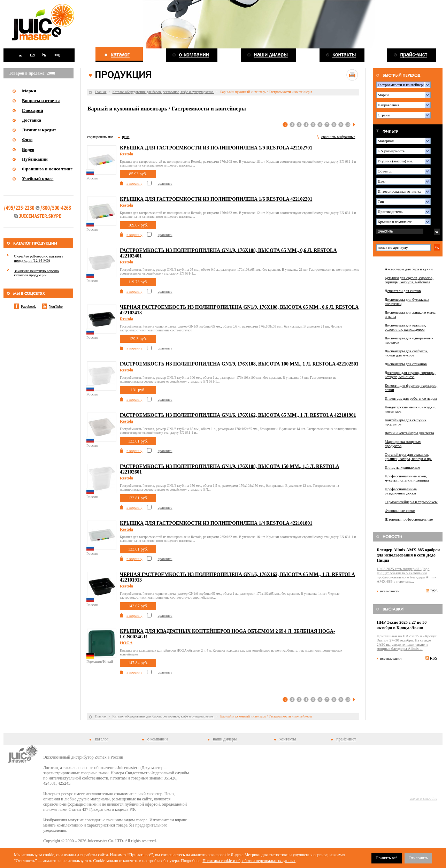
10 (348, 125)
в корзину (134, 183)
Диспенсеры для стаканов (406, 364)
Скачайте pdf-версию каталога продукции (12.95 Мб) (39, 258)
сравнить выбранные (338, 137)
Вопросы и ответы (41, 101)
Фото (27, 140)
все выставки (391, 658)
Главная (101, 92)
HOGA (126, 643)
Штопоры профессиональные (409, 519)
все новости (390, 591)
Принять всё (387, 858)
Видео (28, 149)
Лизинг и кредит (39, 130)
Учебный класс (38, 179)
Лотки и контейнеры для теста (409, 433)
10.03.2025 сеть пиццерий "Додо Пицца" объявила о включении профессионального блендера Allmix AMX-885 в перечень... (407, 575)
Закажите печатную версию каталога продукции (36, 273)
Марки (29, 91)
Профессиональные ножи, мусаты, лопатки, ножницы (407, 478)
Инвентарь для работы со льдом (411, 398)
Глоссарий (33, 110)
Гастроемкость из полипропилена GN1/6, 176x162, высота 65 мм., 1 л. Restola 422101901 (238, 415)
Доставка (32, 120)
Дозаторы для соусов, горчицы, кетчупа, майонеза (410, 375)
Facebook (28, 306)
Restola (126, 154)
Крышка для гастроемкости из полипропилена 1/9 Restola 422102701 (216, 148)
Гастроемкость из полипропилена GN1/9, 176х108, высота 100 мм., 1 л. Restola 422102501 (239, 364)
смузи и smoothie (424, 798)
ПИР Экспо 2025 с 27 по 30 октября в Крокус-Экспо (402, 625)
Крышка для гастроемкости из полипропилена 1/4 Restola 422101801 (216, 523)
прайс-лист (346, 739)
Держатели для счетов (403, 291)
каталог (101, 739)
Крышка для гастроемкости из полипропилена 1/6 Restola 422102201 (216, 199)
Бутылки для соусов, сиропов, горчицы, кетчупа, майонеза (409, 280)
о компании (158, 739)
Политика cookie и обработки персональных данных (249, 861)
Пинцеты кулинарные (402, 467)
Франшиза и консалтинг (47, 169)
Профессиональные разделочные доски (401, 491)
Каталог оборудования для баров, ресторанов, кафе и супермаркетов (163, 92)
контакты (288, 739)
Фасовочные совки (400, 510)
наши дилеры (225, 739)
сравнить (165, 183)
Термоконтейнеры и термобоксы (411, 502)
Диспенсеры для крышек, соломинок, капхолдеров (405, 327)
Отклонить (418, 858)
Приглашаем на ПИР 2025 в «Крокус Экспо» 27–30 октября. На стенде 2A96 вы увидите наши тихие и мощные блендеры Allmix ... (407, 642)
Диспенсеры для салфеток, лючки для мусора (406, 353)
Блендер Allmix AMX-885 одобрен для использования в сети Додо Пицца (408, 555)
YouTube (56, 306)
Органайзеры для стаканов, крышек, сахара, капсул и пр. (408, 456)
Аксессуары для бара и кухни (409, 269)
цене (126, 137)
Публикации (35, 159)
